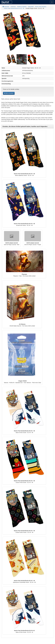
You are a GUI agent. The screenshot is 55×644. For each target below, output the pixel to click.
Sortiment (13, 7)
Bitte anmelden (9, 93)
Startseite (6, 7)
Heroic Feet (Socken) (41, 7)
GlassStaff (31, 7)
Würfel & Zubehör (22, 7)
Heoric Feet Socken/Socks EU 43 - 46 (14, 8)
